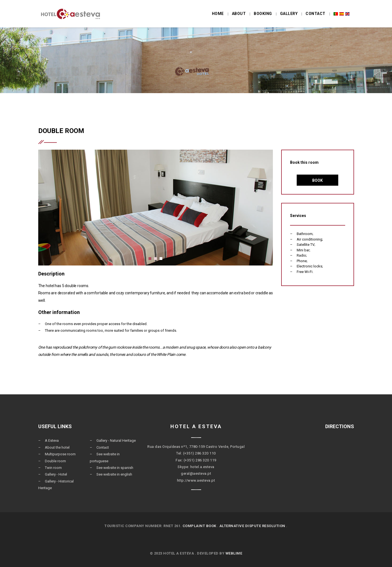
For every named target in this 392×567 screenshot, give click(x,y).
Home (218, 14)
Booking (263, 14)
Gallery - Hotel (56, 474)
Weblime (234, 553)
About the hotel (57, 447)
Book (317, 180)
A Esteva (52, 440)
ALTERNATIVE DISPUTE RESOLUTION (252, 526)
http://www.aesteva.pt (196, 480)
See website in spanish (115, 468)
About (239, 14)
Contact (316, 14)
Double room (55, 461)
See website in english (114, 474)
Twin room (53, 468)
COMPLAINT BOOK (199, 526)
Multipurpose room (60, 454)
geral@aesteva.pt (196, 473)
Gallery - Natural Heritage (116, 440)
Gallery (289, 14)
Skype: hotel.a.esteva (196, 467)
